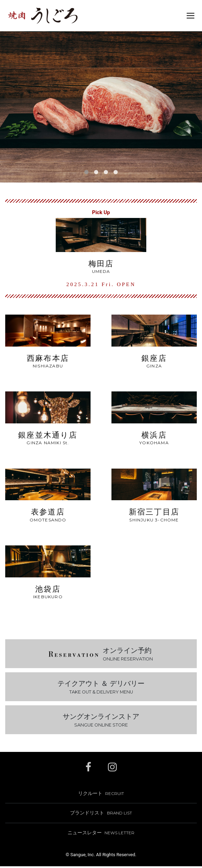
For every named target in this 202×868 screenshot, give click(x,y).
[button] (86, 172)
